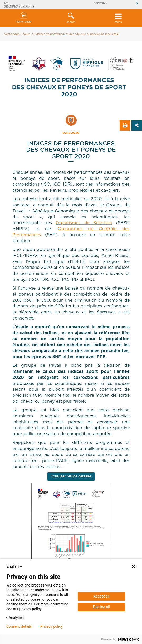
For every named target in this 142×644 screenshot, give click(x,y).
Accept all (101, 596)
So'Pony (101, 3)
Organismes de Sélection (84, 223)
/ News (25, 34)
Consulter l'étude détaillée (71, 476)
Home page (24, 17)
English (15, 566)
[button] (71, 18)
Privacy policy (52, 626)
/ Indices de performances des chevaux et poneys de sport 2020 (76, 34)
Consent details (19, 626)
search (71, 18)
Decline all (101, 607)
